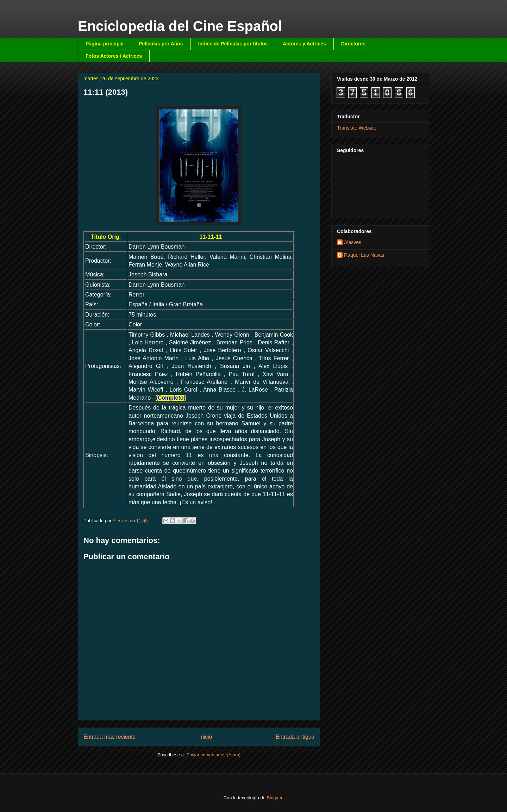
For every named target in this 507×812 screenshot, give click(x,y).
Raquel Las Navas (364, 255)
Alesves (353, 242)
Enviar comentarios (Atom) (213, 755)
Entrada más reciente (109, 737)
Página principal (105, 44)
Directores (353, 44)
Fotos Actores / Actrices (114, 56)
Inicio (206, 737)
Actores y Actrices (304, 44)
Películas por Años (161, 44)
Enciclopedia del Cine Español (180, 26)
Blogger (275, 798)
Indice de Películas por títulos (233, 44)
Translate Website (357, 128)
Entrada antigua (295, 737)
